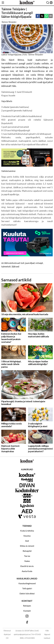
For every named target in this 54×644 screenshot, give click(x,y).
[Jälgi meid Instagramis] (27, 616)
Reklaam (27, 606)
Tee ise (27, 556)
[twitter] (42, 16)
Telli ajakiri (27, 588)
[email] (51, 16)
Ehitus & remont (27, 546)
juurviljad (30, 263)
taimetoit (6, 267)
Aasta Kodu (27, 571)
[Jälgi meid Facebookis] (27, 622)
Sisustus (27, 536)
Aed (27, 541)
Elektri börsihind (27, 593)
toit (22, 263)
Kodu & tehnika (27, 531)
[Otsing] (48, 3)
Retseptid (27, 551)
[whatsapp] (46, 16)
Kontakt (27, 611)
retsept (39, 263)
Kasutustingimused (27, 583)
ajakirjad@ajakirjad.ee (22, 634)
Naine (27, 561)
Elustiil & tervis (27, 566)
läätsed (15, 267)
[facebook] (38, 16)
